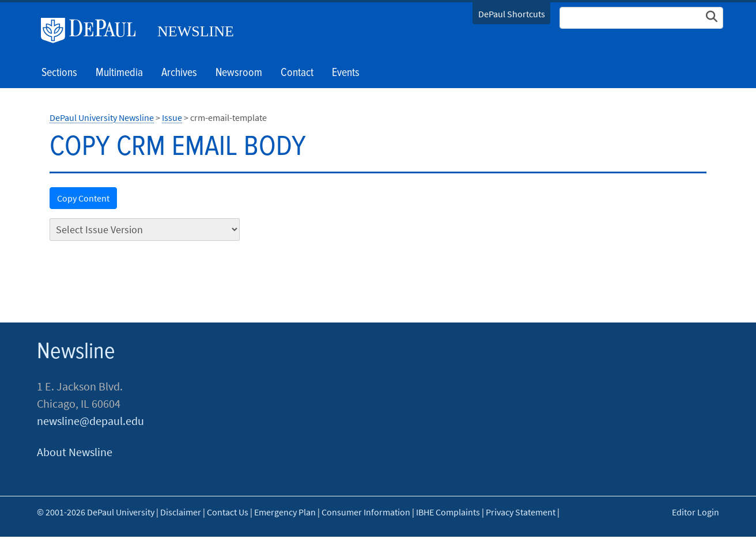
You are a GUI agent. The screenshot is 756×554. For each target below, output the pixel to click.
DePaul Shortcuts (512, 14)
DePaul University (93, 31)
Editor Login (695, 512)
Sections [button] (59, 73)
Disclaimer (181, 512)
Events (346, 73)
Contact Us (228, 512)
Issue (172, 117)
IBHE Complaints (448, 512)
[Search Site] (641, 18)
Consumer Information (366, 512)
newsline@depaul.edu (90, 421)
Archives (179, 73)
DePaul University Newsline (102, 117)
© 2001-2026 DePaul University (96, 512)
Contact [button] (297, 73)
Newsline (196, 31)
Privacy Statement (521, 512)
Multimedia (119, 73)
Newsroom (239, 73)
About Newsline (75, 452)
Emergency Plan (285, 512)
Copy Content (83, 198)
